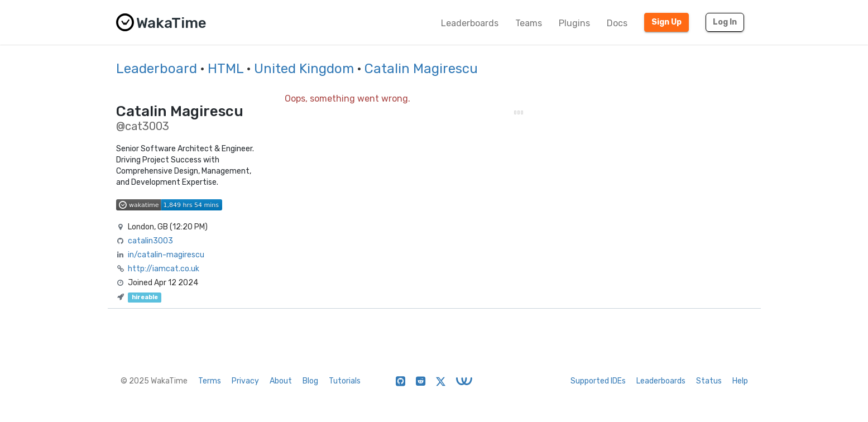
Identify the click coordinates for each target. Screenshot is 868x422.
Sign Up (666, 22)
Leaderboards (470, 23)
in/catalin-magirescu (166, 255)
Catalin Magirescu (421, 69)
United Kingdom (304, 69)
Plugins (574, 23)
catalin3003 (150, 241)
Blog (310, 381)
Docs (617, 23)
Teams (529, 23)
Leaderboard (157, 69)
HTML (226, 69)
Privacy (245, 381)
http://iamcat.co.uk (164, 269)
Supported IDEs (598, 381)
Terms (210, 381)
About (281, 381)
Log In (725, 22)
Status (709, 381)
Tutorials (345, 381)
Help (740, 381)
